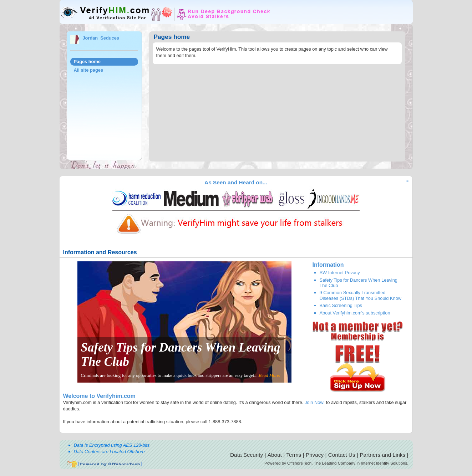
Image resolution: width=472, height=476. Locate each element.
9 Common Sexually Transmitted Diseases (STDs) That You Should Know (361, 295)
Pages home (87, 62)
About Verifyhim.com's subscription (355, 313)
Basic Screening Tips (341, 305)
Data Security (247, 455)
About (275, 455)
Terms (294, 455)
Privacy (315, 455)
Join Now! (315, 402)
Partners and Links (382, 455)
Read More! (270, 375)
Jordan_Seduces (101, 38)
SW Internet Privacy (340, 273)
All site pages (89, 70)
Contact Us (342, 455)
